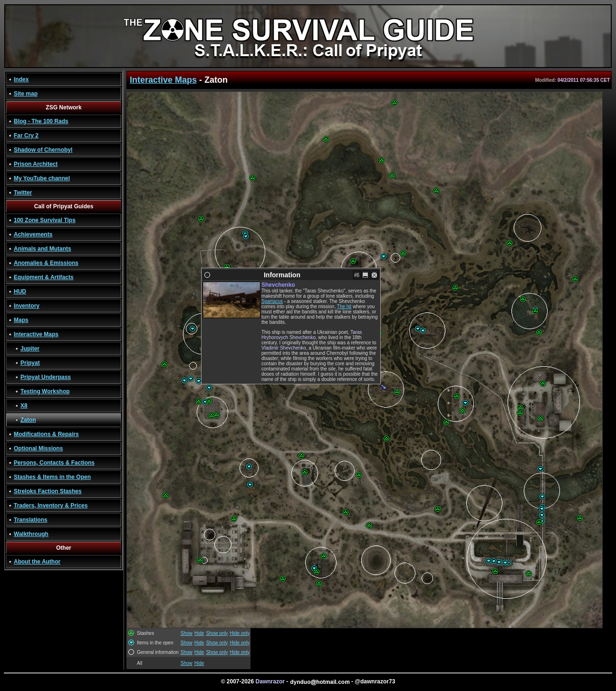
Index (21, 79)
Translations (31, 520)
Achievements (33, 234)
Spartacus (272, 301)
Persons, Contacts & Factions (54, 463)
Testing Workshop (45, 391)
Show (187, 633)
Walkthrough (31, 534)
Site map (26, 94)
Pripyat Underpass (46, 377)
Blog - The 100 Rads (41, 121)
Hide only (240, 633)
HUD (20, 292)
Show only (217, 633)
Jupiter (30, 349)
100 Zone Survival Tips (45, 220)
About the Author (37, 562)
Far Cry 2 (26, 136)
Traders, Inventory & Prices (51, 506)
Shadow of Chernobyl (43, 150)
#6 (357, 275)
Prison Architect (36, 164)
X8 (24, 406)
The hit (344, 307)
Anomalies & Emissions (46, 263)
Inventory (27, 306)
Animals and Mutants (43, 249)
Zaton (28, 420)
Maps (21, 320)
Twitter (23, 193)
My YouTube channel (42, 178)
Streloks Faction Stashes (48, 491)
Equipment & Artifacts (44, 277)
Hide (199, 633)
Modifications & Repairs (46, 434)
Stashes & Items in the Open (52, 477)
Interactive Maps (36, 334)
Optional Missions (38, 448)
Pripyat (30, 363)
